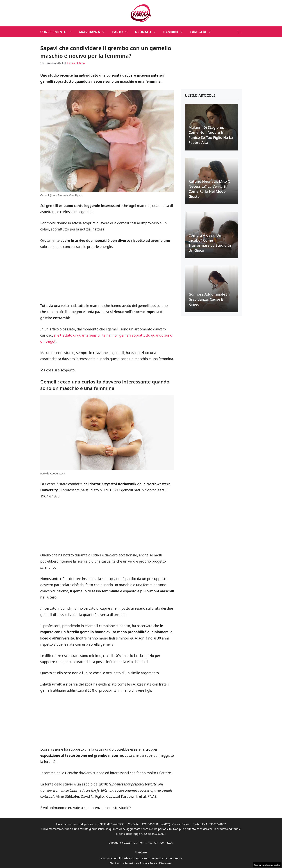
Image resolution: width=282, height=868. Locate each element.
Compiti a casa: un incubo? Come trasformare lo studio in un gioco (210, 243)
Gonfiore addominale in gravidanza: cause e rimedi (209, 299)
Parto (122, 32)
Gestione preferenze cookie (267, 865)
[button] (240, 32)
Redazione (131, 863)
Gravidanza (94, 32)
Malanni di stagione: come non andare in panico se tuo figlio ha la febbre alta (211, 135)
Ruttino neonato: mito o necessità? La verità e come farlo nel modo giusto (210, 189)
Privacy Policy (148, 863)
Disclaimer (166, 863)
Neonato (147, 32)
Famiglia (203, 32)
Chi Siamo (116, 863)
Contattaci (167, 842)
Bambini (175, 32)
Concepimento (58, 32)
